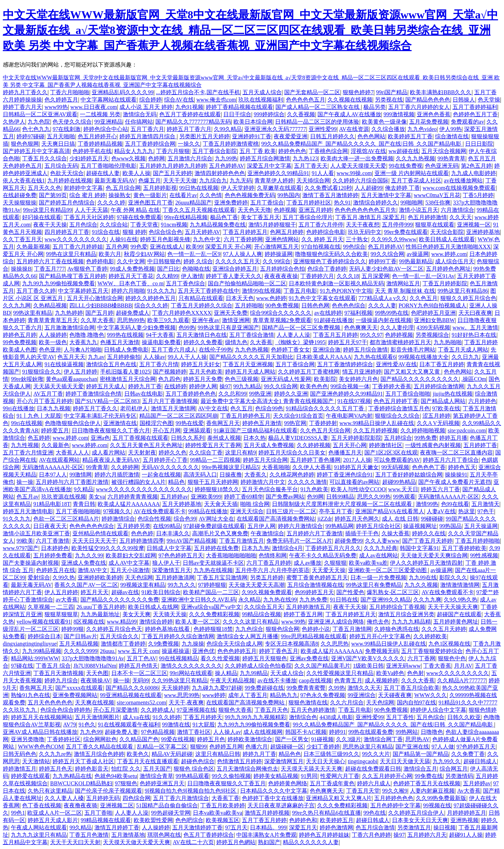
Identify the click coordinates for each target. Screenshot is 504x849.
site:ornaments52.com (142, 702)
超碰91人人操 (466, 835)
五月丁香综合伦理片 (308, 217)
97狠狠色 (126, 783)
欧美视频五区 (223, 820)
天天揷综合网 (313, 180)
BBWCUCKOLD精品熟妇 (81, 783)
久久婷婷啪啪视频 (423, 430)
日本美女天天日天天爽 (420, 820)
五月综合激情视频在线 (315, 585)
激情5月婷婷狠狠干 (272, 225)
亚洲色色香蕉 (434, 114)
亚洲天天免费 (231, 313)
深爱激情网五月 (284, 761)
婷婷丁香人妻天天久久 (234, 276)
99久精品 (80, 827)
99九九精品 (247, 386)
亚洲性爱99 (323, 129)
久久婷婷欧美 (430, 636)
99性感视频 (484, 555)
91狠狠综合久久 (42, 372)
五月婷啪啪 (249, 305)
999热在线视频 (125, 335)
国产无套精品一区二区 (312, 92)
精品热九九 (284, 695)
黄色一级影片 (150, 195)
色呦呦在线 (196, 269)
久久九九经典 (380, 548)
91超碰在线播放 (334, 320)
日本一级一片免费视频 (378, 577)
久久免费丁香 (468, 754)
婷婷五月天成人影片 (53, 820)
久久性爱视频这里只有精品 (340, 673)
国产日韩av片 (80, 636)
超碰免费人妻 (121, 732)
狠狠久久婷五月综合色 (468, 298)
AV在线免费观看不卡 (160, 511)
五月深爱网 (376, 276)
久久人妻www (382, 541)
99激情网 (80, 475)
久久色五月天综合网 (325, 430)
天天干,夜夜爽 (186, 702)
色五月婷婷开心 (97, 136)
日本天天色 (240, 298)
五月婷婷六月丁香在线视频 (50, 261)
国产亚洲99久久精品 (386, 600)
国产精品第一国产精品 (421, 754)
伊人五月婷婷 (80, 372)
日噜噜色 (432, 732)
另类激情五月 (414, 827)
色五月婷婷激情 (427, 217)
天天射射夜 (142, 453)
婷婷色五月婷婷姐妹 (324, 835)
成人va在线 (136, 717)
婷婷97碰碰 (30, 136)
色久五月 (241, 408)
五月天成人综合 (262, 92)
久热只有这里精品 (50, 791)
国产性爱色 (350, 592)
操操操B (21, 269)
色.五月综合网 (123, 188)
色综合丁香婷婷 (327, 269)
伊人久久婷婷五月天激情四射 (426, 563)
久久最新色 (55, 445)
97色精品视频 (158, 732)
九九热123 (305, 158)
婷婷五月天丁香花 (131, 276)
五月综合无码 (61, 166)
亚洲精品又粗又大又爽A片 (339, 798)
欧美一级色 (53, 342)
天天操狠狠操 (20, 203)
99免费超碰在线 (264, 688)
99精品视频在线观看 (106, 820)
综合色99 (185, 519)
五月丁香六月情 (159, 364)
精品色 (176, 482)
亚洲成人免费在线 (84, 563)
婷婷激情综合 (118, 519)
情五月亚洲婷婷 (362, 372)
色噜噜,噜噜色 (87, 335)
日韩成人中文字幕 (169, 548)
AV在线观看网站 (59, 460)
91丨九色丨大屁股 (39, 416)
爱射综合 (39, 577)
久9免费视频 (163, 644)
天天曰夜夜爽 (475, 313)
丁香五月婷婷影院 (445, 283)
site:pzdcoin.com (467, 430)
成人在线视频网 (263, 732)
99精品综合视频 (261, 614)
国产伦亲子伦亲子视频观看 (108, 791)
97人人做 (443, 747)
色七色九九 (36, 129)
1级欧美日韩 (368, 666)
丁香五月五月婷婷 (335, 335)
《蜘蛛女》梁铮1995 (300, 342)
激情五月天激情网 (173, 408)
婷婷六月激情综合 (300, 526)
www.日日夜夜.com (94, 107)
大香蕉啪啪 (276, 467)
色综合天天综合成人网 (234, 644)
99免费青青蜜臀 (306, 688)
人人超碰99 (369, 188)
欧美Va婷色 (390, 673)
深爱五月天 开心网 (228, 247)
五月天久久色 (44, 188)
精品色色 (290, 754)
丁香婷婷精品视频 (100, 144)
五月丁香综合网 (295, 364)
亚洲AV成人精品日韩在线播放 (40, 732)
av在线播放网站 (463, 180)
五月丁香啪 (98, 813)
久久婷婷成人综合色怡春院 (258, 666)
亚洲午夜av (206, 320)
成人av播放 (307, 563)
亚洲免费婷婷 (231, 203)
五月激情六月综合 (190, 158)
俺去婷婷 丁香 (402, 188)
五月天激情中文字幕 (386, 195)
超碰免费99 (349, 541)
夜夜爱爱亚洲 (290, 136)
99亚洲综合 (362, 695)
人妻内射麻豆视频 (432, 791)
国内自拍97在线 (416, 702)
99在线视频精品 (178, 658)
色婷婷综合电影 (326, 232)
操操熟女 (120, 195)
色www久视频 (129, 158)
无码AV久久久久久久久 (170, 467)
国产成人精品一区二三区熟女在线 (318, 107)
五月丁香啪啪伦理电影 (108, 166)
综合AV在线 (179, 100)
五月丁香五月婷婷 (264, 820)
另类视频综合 (432, 335)
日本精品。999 (268, 827)
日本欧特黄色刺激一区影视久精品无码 (336, 283)
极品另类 (374, 107)
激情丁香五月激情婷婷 (330, 195)
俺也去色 (378, 622)
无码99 (141, 680)
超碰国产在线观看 (459, 614)
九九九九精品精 (411, 622)
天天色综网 (139, 577)
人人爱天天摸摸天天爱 (358, 166)
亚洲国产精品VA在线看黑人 (390, 511)
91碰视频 (322, 739)
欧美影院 (325, 379)
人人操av (154, 357)
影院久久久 (453, 577)
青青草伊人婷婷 (274, 180)
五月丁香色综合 (185, 283)
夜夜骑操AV (95, 680)
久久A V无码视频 (438, 423)
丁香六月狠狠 (173, 151)
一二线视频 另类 (100, 114)
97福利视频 (358, 313)
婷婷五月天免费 (203, 379)
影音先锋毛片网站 (413, 350)
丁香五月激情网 (352, 629)
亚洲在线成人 (167, 247)
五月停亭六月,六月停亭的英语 (272, 570)
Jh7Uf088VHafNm (95, 666)
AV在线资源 (354, 129)
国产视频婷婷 (170, 372)
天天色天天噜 (254, 210)
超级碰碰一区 (287, 747)
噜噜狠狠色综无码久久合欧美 (331, 254)
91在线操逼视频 (64, 364)
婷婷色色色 (292, 151)
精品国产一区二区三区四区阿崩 (178, 416)
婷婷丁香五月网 (303, 614)
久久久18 (348, 276)
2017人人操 (357, 460)
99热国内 (289, 195)
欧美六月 (110, 254)
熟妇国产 (269, 842)
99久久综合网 (387, 254)
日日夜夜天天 (50, 526)
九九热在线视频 (213, 570)
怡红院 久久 (126, 769)
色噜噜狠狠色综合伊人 (73, 423)
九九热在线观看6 (375, 357)
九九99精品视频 (42, 651)
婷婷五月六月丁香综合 (451, 460)
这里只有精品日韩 (218, 754)
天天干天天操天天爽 (453, 607)
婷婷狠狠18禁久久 (217, 489)
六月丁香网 (421, 658)
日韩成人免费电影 (126, 350)
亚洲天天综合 (247, 511)
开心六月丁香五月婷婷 (44, 401)
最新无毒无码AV (115, 180)
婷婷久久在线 (429, 533)
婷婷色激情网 (336, 827)
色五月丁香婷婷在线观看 (190, 114)
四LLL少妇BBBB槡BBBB (101, 305)
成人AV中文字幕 (129, 563)
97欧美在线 (446, 408)
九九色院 (39, 122)
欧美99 (194, 247)
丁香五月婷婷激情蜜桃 (231, 144)
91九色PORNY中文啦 (346, 291)
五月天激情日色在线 (202, 335)
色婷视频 (285, 210)
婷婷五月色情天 (138, 666)
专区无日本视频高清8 (292, 644)
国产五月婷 (99, 313)
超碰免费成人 (133, 313)
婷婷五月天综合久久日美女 (292, 453)
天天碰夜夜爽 (395, 695)
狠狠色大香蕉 (235, 710)
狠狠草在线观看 (435, 225)
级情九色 (236, 342)
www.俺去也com (216, 100)
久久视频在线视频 (350, 100)
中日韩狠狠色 (164, 261)
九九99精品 (254, 673)
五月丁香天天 (311, 166)
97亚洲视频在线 (196, 710)
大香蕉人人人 (72, 453)
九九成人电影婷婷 (474, 173)
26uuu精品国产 (194, 203)
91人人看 (323, 173)
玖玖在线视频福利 (261, 100)
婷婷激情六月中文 (263, 482)
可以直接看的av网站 (354, 482)
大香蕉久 (255, 475)
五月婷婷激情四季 (142, 541)
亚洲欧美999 (206, 497)
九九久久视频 (421, 585)
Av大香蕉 (469, 791)
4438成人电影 (336, 717)
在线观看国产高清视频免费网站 (276, 519)
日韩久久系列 (188, 438)
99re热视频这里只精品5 (230, 467)
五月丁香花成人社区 (416, 180)
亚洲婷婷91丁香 (252, 136)
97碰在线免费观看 (139, 217)
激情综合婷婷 (156, 622)
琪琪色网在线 (164, 835)
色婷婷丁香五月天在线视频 (427, 783)
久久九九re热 (55, 754)
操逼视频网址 (420, 526)
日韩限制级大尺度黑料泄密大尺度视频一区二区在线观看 (343, 504)
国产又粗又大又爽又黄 (413, 372)
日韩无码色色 (20, 754)
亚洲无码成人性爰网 (286, 379)
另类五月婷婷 (267, 577)
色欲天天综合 (67, 173)
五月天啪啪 (61, 136)
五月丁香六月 (147, 129)
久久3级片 (349, 739)
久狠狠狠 (335, 563)
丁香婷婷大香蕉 (392, 386)
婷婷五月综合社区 (378, 526)
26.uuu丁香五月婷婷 (101, 607)
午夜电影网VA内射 (349, 416)
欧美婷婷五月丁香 (410, 136)
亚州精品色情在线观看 (100, 533)
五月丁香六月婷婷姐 (78, 247)
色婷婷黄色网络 (288, 783)
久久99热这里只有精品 (180, 680)
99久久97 (371, 335)
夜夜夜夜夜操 (281, 276)
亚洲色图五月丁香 (150, 203)
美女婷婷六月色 (358, 379)
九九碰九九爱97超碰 (217, 688)
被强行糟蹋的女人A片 (139, 482)
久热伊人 (14, 122)
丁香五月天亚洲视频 (248, 364)
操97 (225, 386)
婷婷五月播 (453, 438)
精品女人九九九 (134, 151)
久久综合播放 (388, 129)
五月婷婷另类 (134, 526)
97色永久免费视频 (323, 695)
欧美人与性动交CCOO (358, 489)
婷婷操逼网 (279, 254)
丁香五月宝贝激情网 (222, 577)
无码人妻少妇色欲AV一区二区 (386, 269)
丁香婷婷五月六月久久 (333, 548)
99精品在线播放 (208, 511)
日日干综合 (237, 114)
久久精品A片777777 (462, 680)
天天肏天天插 (221, 504)
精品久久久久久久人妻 (311, 842)
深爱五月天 (303, 827)
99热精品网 (339, 526)
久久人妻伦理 (397, 328)
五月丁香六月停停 (321, 225)
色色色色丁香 (429, 467)
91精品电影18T (52, 504)
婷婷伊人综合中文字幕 (438, 710)
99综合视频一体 (350, 386)
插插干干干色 (362, 533)
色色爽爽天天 (361, 328)
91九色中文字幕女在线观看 (322, 298)
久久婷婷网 (125, 467)
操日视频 (444, 827)
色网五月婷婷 (287, 232)
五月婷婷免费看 (53, 555)
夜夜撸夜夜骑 (80, 805)
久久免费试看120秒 (328, 188)
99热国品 (450, 526)
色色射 (415, 673)
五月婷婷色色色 (394, 798)
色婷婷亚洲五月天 (162, 783)
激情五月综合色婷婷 (99, 754)
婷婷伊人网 (203, 386)
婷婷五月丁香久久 (95, 408)
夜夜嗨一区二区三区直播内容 (456, 453)
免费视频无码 (382, 651)
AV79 (69, 725)
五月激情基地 (128, 835)
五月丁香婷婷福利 (475, 107)
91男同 (309, 776)
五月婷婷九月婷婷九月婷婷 (173, 166)
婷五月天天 (94, 592)
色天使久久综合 (72, 122)
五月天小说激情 (130, 570)
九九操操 (193, 644)
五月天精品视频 (79, 644)
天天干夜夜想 (363, 225)
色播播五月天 (345, 453)
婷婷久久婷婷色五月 (150, 298)
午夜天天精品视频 (232, 680)
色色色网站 (371, 136)
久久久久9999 (80, 651)
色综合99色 (269, 408)
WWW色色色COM (41, 747)
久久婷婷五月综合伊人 (416, 813)
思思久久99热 (374, 497)
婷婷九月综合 (61, 680)
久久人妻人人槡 (64, 798)
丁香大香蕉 (437, 666)
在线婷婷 (175, 386)
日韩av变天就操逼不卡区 (213, 563)
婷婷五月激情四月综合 (148, 136)
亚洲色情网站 (282, 239)
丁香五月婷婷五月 (245, 232)
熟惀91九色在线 (30, 695)
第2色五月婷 (476, 166)
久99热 (337, 688)
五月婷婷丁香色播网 (315, 460)
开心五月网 (167, 430)
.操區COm (474, 379)
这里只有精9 (240, 453)
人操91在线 (124, 239)
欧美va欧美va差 (368, 563)
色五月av (27, 497)
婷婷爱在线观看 (30, 776)
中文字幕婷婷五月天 (83, 291)
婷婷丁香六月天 (22, 107)
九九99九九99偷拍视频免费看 (58, 283)
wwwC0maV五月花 (437, 195)
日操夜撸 (231, 475)
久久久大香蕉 (418, 680)
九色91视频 (189, 107)
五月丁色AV (142, 658)
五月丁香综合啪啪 (408, 394)
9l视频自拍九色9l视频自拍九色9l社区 (191, 791)
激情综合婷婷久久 (376, 203)
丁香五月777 (49, 269)
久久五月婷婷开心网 (387, 776)
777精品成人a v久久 (383, 298)
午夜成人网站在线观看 (39, 827)
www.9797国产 (21, 548)
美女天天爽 (136, 614)
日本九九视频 (54, 408)
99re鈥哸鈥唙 (27, 379)
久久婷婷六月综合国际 (360, 180)
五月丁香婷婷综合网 (150, 144)
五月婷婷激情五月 (308, 607)
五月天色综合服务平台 (270, 489)
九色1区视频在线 (449, 644)
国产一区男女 (292, 739)
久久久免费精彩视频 (214, 614)
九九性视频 (25, 445)
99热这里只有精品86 (463, 291)
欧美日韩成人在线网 (153, 607)
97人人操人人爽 (243, 254)
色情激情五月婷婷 (239, 761)
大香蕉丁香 (225, 798)
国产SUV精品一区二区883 (107, 401)
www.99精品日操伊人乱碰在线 (377, 423)
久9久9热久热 (461, 600)
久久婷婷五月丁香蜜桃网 (309, 372)
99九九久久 (182, 585)
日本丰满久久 (173, 533)
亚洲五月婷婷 (315, 210)
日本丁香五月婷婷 (442, 364)
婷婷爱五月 (55, 430)
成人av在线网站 (379, 555)
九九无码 (241, 180)
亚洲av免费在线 (309, 658)
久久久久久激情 (307, 482)
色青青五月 (348, 680)
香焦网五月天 (223, 423)
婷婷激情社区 (386, 445)
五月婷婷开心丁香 (165, 460)
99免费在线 (429, 776)
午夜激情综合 (267, 533)
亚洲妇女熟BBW (434, 320)
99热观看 (404, 497)
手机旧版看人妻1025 (125, 372)
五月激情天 (485, 504)
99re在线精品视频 (186, 217)
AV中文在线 (213, 408)
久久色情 (211, 195)
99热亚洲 (260, 394)
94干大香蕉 (160, 335)
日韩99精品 (340, 497)
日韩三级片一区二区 (291, 511)
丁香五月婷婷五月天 (351, 614)
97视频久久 (117, 511)
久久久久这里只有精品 (251, 622)
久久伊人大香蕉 (312, 467)
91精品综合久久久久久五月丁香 (325, 408)
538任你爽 (438, 203)
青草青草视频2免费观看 (282, 320)
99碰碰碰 (432, 519)
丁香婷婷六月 (317, 276)
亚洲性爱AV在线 (396, 364)
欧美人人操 (136, 173)
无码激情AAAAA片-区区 (53, 467)
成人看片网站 (108, 453)
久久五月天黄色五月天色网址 (146, 445)
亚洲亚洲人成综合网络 (336, 622)
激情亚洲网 (236, 320)
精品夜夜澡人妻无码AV (111, 460)
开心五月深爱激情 (115, 710)
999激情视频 (399, 114)
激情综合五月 (420, 769)
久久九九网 (17, 305)
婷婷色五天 (462, 467)
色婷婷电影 (100, 261)
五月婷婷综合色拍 (282, 269)
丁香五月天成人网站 (463, 350)
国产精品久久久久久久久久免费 (120, 600)
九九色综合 (249, 629)
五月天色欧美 (206, 372)
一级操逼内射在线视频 (384, 320)
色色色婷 (142, 533)
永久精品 (250, 600)
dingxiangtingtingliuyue (30, 644)
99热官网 (295, 423)
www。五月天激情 (475, 328)
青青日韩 (84, 504)
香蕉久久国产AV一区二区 (86, 585)
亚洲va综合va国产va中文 (211, 607)
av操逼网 (418, 254)
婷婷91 (337, 732)
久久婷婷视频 (314, 445)
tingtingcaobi (363, 761)
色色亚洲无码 (442, 166)
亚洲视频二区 (117, 805)
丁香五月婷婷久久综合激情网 (178, 636)
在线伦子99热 (216, 350)
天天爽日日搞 (58, 144)
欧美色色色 (314, 386)
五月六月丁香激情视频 (170, 401)
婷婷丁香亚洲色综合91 (345, 475)
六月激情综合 (457, 210)
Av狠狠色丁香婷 (87, 269)
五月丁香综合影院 (215, 151)
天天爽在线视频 (94, 702)
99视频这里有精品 (143, 585)
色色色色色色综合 (92, 526)
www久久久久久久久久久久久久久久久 (144, 489)
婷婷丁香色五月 (279, 651)
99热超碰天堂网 (171, 813)
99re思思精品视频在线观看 (314, 636)
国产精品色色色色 (428, 100)
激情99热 (427, 504)
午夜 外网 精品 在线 (135, 210)
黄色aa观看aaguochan (72, 379)
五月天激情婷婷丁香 (197, 827)
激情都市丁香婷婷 (123, 644)
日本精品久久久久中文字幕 (274, 791)
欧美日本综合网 (253, 122)
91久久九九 (161, 291)
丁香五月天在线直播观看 (148, 761)
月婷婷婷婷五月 (467, 813)
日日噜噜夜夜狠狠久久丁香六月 (111, 430)
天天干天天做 (180, 180)
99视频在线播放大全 (423, 357)
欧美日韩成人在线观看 (447, 239)
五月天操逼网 (481, 526)
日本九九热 (255, 548)
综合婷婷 (150, 100)
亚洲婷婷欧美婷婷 (100, 577)
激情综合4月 (287, 548)
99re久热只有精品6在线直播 (327, 813)
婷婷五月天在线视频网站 (42, 717)
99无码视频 (395, 467)
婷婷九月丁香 (145, 386)
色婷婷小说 (316, 629)
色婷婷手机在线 (92, 151)
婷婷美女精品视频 (276, 776)
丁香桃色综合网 (328, 151)
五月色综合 (83, 225)
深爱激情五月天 (171, 570)
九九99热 (226, 158)
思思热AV (417, 739)
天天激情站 (36, 761)
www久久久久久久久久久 (76, 239)
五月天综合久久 (119, 636)
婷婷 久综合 (198, 261)
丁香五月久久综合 (44, 158)
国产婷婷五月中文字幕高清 (36, 151)
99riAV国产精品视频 (192, 541)
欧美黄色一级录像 (384, 122)
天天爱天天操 (329, 570)
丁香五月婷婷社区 (309, 203)
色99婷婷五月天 (314, 592)
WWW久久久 (431, 695)
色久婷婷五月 (61, 100)
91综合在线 (106, 232)
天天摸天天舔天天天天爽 (311, 769)
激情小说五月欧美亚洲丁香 (36, 533)
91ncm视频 (174, 225)
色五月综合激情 (375, 827)
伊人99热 (450, 129)
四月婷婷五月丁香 (67, 232)
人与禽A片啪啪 (83, 350)
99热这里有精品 (33, 313)
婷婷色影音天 (92, 769)
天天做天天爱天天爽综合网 (434, 555)
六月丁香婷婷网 (243, 239)
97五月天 (236, 827)
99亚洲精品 (108, 122)
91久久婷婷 (167, 717)
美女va (97, 497)
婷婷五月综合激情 (365, 350)
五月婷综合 (398, 438)
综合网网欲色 (100, 739)
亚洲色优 (203, 651)
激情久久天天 (364, 688)
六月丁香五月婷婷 (269, 563)
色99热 (187, 328)
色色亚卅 (50, 350)
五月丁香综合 (267, 203)
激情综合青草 (156, 776)
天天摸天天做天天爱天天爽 (136, 842)
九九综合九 (213, 180)
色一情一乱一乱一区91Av (423, 276)
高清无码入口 (200, 475)
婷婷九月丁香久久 (25, 92)
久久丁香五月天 (22, 239)
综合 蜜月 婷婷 (87, 195)
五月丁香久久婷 (36, 291)
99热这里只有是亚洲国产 (229, 328)
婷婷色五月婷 (20, 335)
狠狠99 (198, 747)
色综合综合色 (166, 232)
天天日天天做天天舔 (405, 761)
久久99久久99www (394, 239)
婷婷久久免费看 (203, 342)
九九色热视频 (252, 350)
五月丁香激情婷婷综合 (345, 364)
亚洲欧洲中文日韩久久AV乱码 (199, 600)
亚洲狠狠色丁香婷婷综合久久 (330, 261)
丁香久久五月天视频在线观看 (199, 210)
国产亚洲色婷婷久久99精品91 (346, 394)
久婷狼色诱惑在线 (397, 629)
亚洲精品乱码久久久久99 (122, 92)
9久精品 (84, 489)
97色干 (486, 511)
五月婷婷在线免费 (216, 548)
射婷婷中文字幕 (83, 188)
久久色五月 (423, 298)
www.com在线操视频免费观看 (459, 188)
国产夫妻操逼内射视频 (31, 563)
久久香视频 (301, 114)
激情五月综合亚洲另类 (406, 614)
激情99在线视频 (261, 291)
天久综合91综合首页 (298, 416)
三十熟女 (357, 239)
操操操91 (456, 475)
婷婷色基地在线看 (168, 629)
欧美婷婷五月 (337, 820)
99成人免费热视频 (132, 269)
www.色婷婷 (271, 298)
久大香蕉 (261, 342)
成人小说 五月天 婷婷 (146, 107)
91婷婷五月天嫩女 (356, 467)
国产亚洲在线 (412, 747)
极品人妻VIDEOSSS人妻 (298, 438)
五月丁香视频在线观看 (140, 438)
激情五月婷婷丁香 (117, 827)
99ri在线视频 (27, 423)
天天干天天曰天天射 (75, 842)
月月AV (463, 666)
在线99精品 (167, 526)
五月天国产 (157, 769)
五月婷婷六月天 (427, 835)
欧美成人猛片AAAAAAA (129, 504)
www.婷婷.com (449, 254)
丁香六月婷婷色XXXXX (182, 313)
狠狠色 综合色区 (194, 769)
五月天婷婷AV (202, 232)
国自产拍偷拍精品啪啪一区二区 (247, 283)
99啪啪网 (412, 203)
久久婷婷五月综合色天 (114, 629)
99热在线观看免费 (371, 732)
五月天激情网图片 (97, 717)
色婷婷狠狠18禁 (213, 629)
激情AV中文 (93, 570)
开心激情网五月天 (276, 247)
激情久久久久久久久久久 (191, 666)
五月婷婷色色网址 (448, 269)
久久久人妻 (382, 305)
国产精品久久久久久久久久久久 (420, 379)
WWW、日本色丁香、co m (130, 283)
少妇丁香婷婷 (323, 747)
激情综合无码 (140, 114)
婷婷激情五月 (20, 769)
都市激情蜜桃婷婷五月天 (400, 342)
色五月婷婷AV (386, 247)
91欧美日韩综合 (161, 592)
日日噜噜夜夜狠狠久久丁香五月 (226, 783)
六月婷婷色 (482, 401)
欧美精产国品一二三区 (211, 592)
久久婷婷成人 (157, 710)
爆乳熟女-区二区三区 (393, 592)
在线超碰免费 (20, 195)
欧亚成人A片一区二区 (55, 813)
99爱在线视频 (178, 739)
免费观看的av (467, 122)
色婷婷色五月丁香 (475, 114)
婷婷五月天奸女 (201, 364)
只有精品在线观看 (201, 298)
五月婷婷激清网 (175, 577)
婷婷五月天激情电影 (28, 511)
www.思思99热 (182, 695)
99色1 (18, 813)
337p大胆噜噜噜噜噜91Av (93, 658)
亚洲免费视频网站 (75, 695)
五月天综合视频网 (444, 151)
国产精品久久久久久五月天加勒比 (251, 357)
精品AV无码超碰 (172, 754)
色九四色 (169, 379)
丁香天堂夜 (144, 225)
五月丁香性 (400, 717)
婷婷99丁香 (383, 261)
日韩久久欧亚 (464, 717)
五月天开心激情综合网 (95, 298)
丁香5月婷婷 (478, 195)
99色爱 (139, 247)
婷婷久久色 (173, 453)
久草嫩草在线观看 (279, 188)
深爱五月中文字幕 (269, 166)
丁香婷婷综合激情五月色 (399, 408)
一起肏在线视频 (161, 475)
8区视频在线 (89, 622)
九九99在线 (423, 577)
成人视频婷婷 (381, 680)
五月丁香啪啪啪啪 (78, 511)
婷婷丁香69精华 (244, 497)
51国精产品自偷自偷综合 (167, 805)
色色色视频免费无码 (250, 195)
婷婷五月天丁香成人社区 (83, 761)
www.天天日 (403, 489)
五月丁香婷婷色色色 (191, 394)
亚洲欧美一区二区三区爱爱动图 (388, 570)
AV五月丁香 (48, 394)
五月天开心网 (350, 445)
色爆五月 (149, 180)
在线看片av (183, 195)
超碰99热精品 (399, 482)
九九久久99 (89, 555)
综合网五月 (454, 769)
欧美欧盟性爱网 (153, 820)
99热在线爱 (190, 423)
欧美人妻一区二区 (198, 622)
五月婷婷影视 (160, 188)
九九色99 (91, 732)
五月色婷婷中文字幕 (395, 805)
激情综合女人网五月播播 (247, 636)
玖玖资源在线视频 (64, 497)
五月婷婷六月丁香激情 (315, 533)
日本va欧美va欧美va (218, 813)
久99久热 (64, 577)
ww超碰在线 (404, 151)
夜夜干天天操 (50, 225)
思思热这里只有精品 (368, 747)
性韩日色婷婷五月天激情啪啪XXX (448, 247)
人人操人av (227, 732)
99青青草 (97, 467)
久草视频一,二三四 (51, 607)
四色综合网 (136, 798)
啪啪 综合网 (255, 504)
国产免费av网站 (285, 497)
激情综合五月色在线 (111, 364)
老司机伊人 (134, 408)
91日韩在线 (344, 600)
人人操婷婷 (53, 335)
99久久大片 (376, 754)
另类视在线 (389, 100)
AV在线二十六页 (193, 842)
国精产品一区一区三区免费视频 (302, 328)
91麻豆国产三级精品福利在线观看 (255, 430)
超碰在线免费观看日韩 (373, 769)
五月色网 (117, 247)
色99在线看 (455, 504)
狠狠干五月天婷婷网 (213, 482)
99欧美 (25, 541)
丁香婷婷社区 (64, 739)
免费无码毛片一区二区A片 (299, 541)
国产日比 (168, 269)
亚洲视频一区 (474, 225)
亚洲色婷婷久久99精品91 (278, 173)
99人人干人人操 (187, 357)
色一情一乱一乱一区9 (194, 254)
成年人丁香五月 (248, 695)
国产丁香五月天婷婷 (427, 541)
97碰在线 (22, 666)
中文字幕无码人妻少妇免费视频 (136, 328)
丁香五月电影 (300, 291)
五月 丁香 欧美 (258, 151)
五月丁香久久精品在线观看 (100, 747)
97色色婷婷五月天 (181, 555)
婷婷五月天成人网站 (250, 372)
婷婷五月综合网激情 (265, 158)
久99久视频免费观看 (267, 592)
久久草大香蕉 (97, 320)
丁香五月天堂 (363, 791)
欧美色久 (138, 754)
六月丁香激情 (52, 541)
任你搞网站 (139, 122)
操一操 (25, 482)
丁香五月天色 (271, 710)
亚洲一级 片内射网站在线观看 (412, 173)
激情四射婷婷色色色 (220, 173)
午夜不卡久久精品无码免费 (323, 555)
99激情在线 (176, 725)
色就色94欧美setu (116, 776)
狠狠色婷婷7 (358, 92)
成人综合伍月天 (455, 261)
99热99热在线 (392, 313)
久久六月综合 (347, 702)
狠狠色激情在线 (308, 702)
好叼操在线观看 (42, 217)
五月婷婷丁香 (480, 445)
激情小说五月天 (419, 210)
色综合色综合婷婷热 (65, 710)
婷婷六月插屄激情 (117, 475)
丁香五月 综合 (53, 666)
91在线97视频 (354, 401)
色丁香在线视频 (42, 805)
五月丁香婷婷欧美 (464, 548)
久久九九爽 (427, 600)
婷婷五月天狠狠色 (265, 658)
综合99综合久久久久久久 (281, 313)
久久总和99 (232, 394)
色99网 (315, 497)
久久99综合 (276, 261)
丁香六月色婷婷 (371, 835)
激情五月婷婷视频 (267, 813)
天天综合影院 (447, 232)
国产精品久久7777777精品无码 (193, 122)
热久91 (342, 203)
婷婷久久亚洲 (291, 394)
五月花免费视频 (429, 122)
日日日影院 (479, 144)
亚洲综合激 (327, 350)
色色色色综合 (349, 305)
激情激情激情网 (460, 585)
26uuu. (108, 651)
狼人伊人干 (166, 563)
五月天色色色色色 (50, 702)
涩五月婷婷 (436, 416)
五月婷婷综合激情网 (439, 386)
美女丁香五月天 (260, 217)
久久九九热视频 (415, 158)
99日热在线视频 (199, 188)
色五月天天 (71, 357)
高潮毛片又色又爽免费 (220, 533)
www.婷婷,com (70, 438)
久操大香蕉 (395, 533)
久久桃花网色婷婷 (292, 475)
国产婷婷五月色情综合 (67, 203)
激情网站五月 (403, 283)
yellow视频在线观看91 (44, 622)
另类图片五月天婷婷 (204, 136)
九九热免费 (313, 600)
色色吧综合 (189, 820)
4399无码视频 (433, 328)
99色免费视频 (20, 342)
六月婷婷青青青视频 (133, 497)
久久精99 (167, 276)
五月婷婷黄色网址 (456, 622)
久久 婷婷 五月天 (322, 239)
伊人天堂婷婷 (238, 188)
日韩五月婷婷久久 (332, 136)
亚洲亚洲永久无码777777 (275, 129)
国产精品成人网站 (443, 401)
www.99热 (294, 622)
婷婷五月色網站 (236, 842)
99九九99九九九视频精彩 (255, 717)
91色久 (87, 725)
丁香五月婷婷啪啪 (477, 541)
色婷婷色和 (303, 820)
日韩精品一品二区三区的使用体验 (317, 122)
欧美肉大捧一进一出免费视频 (357, 158)
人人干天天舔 (91, 210)
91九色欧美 (314, 489)
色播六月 (257, 747)
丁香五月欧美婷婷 (223, 805)
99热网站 (407, 732)
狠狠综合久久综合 (397, 416)
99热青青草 (451, 158)
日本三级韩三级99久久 (331, 754)
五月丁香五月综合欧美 (412, 688)
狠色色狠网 (25, 144)
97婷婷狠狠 (212, 585)
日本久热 (254, 438)
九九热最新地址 (100, 614)
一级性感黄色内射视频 (433, 445)
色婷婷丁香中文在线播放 (273, 798)
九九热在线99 (280, 600)
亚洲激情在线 (120, 423)
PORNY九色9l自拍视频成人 (433, 305)
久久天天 (461, 217)
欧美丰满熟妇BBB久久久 (441, 92)
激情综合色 (303, 717)
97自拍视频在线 (321, 247)
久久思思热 (335, 644)
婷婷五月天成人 (106, 386)
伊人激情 (192, 276)
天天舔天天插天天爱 (58, 386)
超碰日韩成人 (480, 761)
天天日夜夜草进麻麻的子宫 (281, 805)
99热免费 (426, 438)
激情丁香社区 (194, 732)
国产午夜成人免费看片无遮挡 (455, 482)
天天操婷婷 (175, 688)
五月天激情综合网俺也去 (247, 769)
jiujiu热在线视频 (453, 394)
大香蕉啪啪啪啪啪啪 (231, 555)
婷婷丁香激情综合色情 (93, 394)
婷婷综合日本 (44, 636)
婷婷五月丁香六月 (189, 129)
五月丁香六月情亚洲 (28, 453)
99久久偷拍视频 (231, 776)
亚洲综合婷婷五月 (235, 269)
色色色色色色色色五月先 (365, 210)
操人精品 (226, 673)
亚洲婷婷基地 (483, 232)
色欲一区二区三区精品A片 (66, 519)
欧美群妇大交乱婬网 (131, 555)
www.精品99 (122, 622)
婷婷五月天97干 (348, 342)
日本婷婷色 (55, 548)
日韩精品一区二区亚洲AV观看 (40, 114)
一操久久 (189, 144)
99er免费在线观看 (406, 232)
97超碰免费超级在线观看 (214, 526)
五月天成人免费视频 (269, 445)
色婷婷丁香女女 (290, 350)
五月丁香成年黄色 (332, 783)
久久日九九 (465, 357)
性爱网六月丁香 (340, 776)
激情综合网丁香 (383, 739)
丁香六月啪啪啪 (70, 92)
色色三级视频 (241, 379)
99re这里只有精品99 (48, 210)
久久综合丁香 (206, 453)
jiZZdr (325, 519)
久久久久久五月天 (238, 261)
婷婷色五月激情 (262, 423)
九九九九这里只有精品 (39, 835)
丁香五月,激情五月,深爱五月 (370, 217)
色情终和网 (273, 555)
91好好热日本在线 (474, 335)
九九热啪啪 (448, 342)
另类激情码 (459, 776)
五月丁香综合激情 (252, 335)
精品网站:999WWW (35, 658)
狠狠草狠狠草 (61, 614)
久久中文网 (131, 261)
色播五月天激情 (120, 342)
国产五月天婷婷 (173, 173)
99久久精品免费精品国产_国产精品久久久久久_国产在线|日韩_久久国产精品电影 (362, 144)
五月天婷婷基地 (182, 504)
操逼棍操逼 (176, 651)
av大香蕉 (67, 600)
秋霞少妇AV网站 (144, 254)
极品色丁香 (224, 217)
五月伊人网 (261, 526)
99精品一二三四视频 (215, 460)
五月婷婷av (174, 497)
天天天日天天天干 (94, 541)
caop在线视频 (315, 680)
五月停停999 (397, 225)
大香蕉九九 (83, 342)
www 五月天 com (139, 651)
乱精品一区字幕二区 (162, 747)
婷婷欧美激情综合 (250, 739)
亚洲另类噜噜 (28, 739)
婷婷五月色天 (56, 769)
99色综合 (354, 247)
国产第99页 (53, 195)
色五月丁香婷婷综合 (209, 835)
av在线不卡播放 (277, 680)
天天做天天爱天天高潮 (257, 585)
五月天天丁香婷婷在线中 (209, 291)
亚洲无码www (403, 666)
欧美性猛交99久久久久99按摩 (108, 548)
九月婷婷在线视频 (70, 180)
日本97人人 (53, 475)
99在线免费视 (406, 166)
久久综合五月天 (264, 607)
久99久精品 (228, 129)
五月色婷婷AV (227, 166)
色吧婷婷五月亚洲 (433, 313)
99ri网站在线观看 (191, 673)
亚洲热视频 (464, 820)
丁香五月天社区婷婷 (89, 217)
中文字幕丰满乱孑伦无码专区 (100, 416)
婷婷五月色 (211, 739)
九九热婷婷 (69, 313)
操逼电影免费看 (161, 342)
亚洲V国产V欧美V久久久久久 (368, 658)
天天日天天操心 (325, 761)
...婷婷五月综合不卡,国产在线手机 (198, 92)
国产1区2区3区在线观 (391, 453)
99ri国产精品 (392, 92)
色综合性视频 (154, 519)
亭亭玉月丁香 (336, 511)
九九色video (422, 129)
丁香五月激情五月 (241, 541)
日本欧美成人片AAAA (324, 357)
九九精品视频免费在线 (218, 225)
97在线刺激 (66, 129)
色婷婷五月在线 (56, 570)
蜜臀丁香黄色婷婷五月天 (317, 577)
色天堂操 (489, 100)
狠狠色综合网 (282, 629)
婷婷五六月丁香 (440, 489)
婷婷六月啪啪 (128, 291)
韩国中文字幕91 (419, 548)
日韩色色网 (315, 305)
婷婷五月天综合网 (265, 460)
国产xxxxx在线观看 (79, 688)
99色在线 (374, 813)
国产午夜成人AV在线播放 (349, 114)
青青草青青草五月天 (53, 320)
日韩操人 (464, 100)
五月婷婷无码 (103, 798)
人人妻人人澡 (293, 335)
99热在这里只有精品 (71, 254)
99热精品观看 (192, 776)
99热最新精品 (416, 261)
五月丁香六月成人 (174, 350)
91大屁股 (204, 725)
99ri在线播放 (19, 408)
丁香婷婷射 (323, 423)
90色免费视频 (282, 305)
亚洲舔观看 (197, 430)
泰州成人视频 (224, 438)
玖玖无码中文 (365, 232)
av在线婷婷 (328, 313)
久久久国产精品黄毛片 (322, 666)
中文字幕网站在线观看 (108, 100)
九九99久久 (447, 761)
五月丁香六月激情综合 (181, 798)
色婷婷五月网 (226, 747)
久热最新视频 (33, 247)
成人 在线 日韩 (400, 519)
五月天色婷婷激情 (313, 710)
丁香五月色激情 (89, 835)
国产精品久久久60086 (132, 688)
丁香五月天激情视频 (58, 673)
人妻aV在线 (441, 511)
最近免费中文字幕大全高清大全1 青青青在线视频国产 (268, 401)
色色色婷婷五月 (237, 651)
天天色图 (97, 673)
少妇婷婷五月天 (89, 158)
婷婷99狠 (72, 629)
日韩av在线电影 (144, 394)
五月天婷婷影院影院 (356, 438)
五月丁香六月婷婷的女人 (419, 107)
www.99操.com (354, 173)
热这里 (467, 511)
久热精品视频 (50, 305)
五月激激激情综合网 (70, 328)
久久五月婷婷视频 (376, 430)
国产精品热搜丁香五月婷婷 (72, 276)
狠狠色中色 (452, 658)
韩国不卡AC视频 (306, 732)
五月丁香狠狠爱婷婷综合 (432, 651)
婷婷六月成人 (374, 783)
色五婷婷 (39, 438)
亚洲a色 (100, 438)
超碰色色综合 (198, 761)
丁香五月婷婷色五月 (245, 416)
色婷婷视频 (399, 335)
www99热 (56, 107)
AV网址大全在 (216, 519)
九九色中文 (207, 239)
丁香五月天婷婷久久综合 (202, 305)
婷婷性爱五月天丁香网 (213, 445)
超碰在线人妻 (103, 173)
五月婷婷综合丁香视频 (397, 607)
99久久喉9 (395, 791)
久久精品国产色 (139, 739)
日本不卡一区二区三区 (139, 673)
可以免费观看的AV (397, 460)
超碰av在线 (125, 592)
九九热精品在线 (72, 776)
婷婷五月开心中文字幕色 (380, 636)
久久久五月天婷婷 (444, 629)
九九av (96, 357)
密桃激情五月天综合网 (128, 379)
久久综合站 (114, 225)
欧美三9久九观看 (168, 320)
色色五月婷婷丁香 (396, 401)
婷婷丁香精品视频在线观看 (239, 107)
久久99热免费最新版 (441, 798)
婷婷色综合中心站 (106, 129)
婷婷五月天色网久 (357, 519)
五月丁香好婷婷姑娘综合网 (409, 475)
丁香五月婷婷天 (203, 717)
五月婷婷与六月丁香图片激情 (72, 482)
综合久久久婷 (151, 305)
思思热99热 (131, 320)
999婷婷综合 (269, 114)
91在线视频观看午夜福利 (129, 725)
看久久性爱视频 (220, 658)
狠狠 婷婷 (134, 232)
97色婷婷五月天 (476, 747)
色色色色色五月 (306, 100)
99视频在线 (437, 805)
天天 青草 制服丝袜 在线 (405, 291)
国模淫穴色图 (156, 423)
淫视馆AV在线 (368, 151)
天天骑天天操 (170, 614)
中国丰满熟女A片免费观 (266, 835)
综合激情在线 (452, 136)
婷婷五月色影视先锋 (165, 239)
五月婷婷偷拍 (124, 357)
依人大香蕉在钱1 (24, 180)
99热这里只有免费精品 (374, 585)
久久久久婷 (111, 203)
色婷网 (156, 158)
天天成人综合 (287, 673)
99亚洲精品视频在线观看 (131, 695)
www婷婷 (214, 695)
